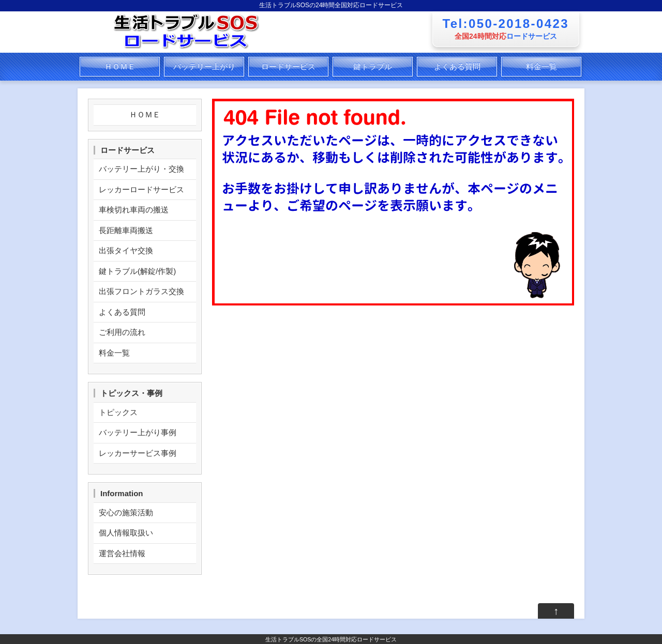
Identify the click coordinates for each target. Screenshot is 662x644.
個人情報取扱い (126, 533)
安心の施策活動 (126, 512)
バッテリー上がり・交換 (141, 169)
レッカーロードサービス (141, 189)
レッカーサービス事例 (138, 453)
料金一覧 (541, 66)
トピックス (118, 412)
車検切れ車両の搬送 (134, 210)
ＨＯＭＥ (120, 66)
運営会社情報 (122, 553)
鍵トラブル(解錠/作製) (137, 271)
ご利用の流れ (122, 332)
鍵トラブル (373, 66)
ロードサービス (288, 66)
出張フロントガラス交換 (141, 291)
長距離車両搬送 (126, 230)
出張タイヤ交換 (126, 250)
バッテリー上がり (204, 66)
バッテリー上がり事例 (138, 432)
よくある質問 (457, 66)
